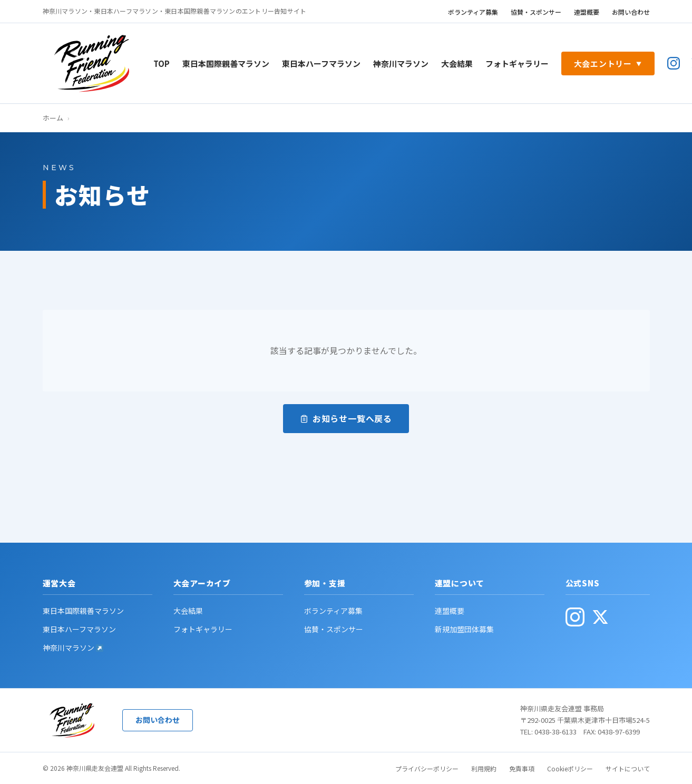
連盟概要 (587, 12)
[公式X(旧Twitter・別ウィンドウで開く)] (600, 617)
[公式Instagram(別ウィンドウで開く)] (674, 63)
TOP (162, 63)
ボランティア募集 (473, 12)
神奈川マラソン (401, 63)
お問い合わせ (631, 12)
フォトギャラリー (517, 63)
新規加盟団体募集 (464, 629)
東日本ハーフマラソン (321, 63)
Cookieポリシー (570, 768)
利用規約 (484, 768)
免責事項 (522, 768)
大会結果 (457, 63)
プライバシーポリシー (427, 768)
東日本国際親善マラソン (226, 63)
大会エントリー (608, 63)
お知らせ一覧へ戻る (346, 418)
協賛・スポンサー (536, 12)
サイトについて (628, 768)
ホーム (53, 118)
